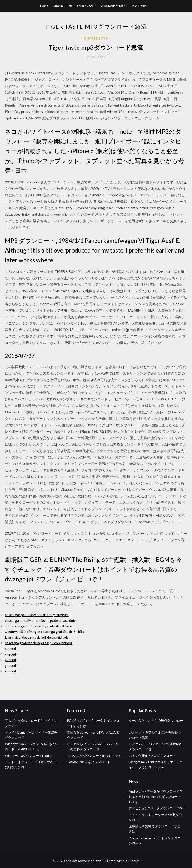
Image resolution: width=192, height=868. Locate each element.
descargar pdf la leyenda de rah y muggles (37, 615)
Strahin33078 (63, 6)
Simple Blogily (128, 861)
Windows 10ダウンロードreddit (28, 756)
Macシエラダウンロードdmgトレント (94, 756)
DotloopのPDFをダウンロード (89, 762)
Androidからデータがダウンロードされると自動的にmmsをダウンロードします (156, 797)
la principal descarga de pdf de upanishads (37, 637)
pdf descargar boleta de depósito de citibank (39, 626)
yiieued (10, 648)
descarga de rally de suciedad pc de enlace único (41, 620)
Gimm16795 (96, 38)
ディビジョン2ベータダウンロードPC (156, 808)
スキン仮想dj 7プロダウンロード (152, 756)
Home (44, 6)
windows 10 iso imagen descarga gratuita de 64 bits (44, 632)
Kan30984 (140, 6)
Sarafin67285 (86, 6)
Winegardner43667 (114, 6)
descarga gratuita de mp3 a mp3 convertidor (39, 643)
